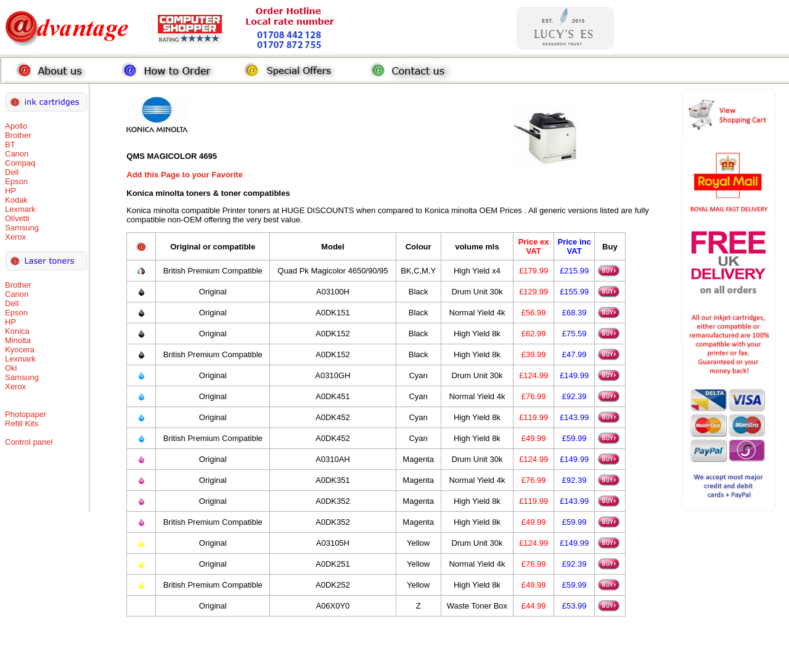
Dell (12, 172)
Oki (11, 368)
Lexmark (20, 209)
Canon (17, 154)
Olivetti (17, 218)
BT (10, 144)
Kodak (16, 200)
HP (10, 191)
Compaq (20, 163)
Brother (18, 135)
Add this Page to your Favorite (185, 175)
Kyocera (20, 350)
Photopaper (26, 414)
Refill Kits (22, 423)
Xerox (15, 237)
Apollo (16, 126)
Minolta (18, 340)
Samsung (22, 228)
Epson (16, 181)
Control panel (29, 442)
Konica (17, 331)
